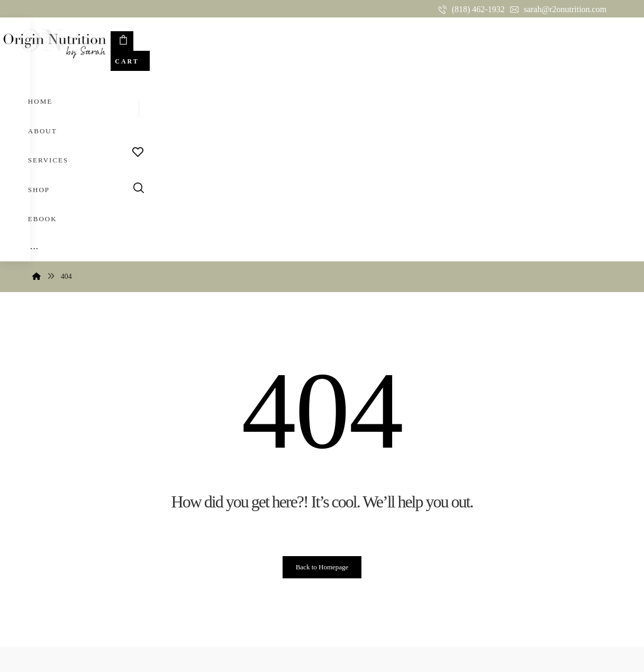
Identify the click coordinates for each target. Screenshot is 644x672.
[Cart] (579, 41)
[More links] (395, 39)
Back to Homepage (322, 381)
